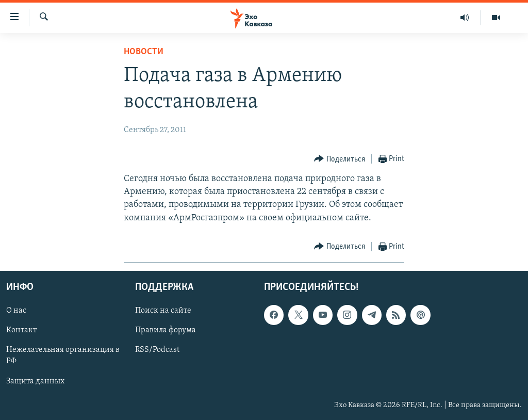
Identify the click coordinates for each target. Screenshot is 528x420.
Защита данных (35, 381)
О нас (16, 311)
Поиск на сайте (163, 311)
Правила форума (166, 330)
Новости (144, 52)
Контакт (21, 330)
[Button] (340, 159)
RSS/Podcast (157, 350)
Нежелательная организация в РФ (63, 356)
